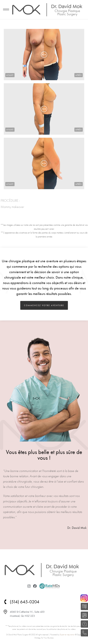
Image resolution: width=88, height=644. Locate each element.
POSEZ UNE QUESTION (84, 624)
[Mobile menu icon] (6, 9)
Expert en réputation (67, 635)
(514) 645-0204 (84, 633)
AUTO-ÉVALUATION (84, 606)
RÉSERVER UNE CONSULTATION (84, 615)
